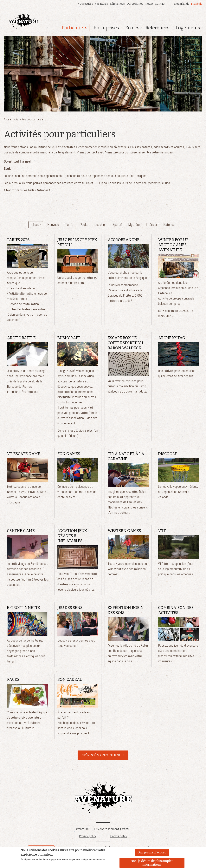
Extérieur (169, 225)
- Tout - (36, 225)
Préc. (9, 74)
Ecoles (132, 28)
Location (100, 225)
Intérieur (151, 225)
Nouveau (53, 225)
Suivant (197, 74)
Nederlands (182, 4)
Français (197, 4)
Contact (160, 4)
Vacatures (101, 4)
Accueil (8, 119)
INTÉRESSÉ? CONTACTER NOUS (103, 755)
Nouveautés (85, 4)
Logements (188, 28)
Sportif (117, 225)
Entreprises (106, 28)
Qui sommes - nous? (140, 4)
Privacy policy (88, 836)
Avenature (103, 798)
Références (117, 4)
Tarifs (69, 225)
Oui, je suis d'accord (152, 853)
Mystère (134, 225)
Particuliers (75, 28)
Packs (84, 225)
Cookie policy (119, 836)
